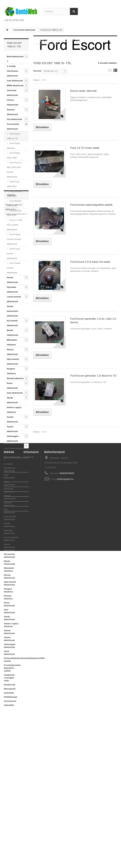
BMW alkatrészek (15, 86)
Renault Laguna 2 (14, 530)
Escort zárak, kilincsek (84, 91)
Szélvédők (12, 494)
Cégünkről (29, 600)
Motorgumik (13, 489)
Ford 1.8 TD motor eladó (85, 148)
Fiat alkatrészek (14, 119)
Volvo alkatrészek (15, 446)
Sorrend (37, 71)
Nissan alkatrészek (12, 352)
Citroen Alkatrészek (12, 102)
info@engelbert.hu (65, 622)
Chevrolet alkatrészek (12, 93)
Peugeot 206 (11, 571)
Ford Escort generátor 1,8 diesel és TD (93, 376)
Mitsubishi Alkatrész (12, 342)
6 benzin (18, 547)
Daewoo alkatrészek (12, 112)
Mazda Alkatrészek (12, 333)
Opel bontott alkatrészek (13, 361)
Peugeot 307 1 (12, 552)
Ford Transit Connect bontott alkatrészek (14, 239)
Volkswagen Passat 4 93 (16, 541)
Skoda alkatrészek (12, 400)
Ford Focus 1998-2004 (13, 184)
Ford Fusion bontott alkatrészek (14, 254)
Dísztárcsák (12, 484)
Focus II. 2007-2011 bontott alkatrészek (15, 225)
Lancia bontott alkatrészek (14, 299)
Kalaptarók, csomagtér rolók (15, 477)
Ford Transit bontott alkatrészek (14, 268)
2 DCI (8, 561)
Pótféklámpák (13, 499)
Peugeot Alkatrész (11, 371)
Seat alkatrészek (15, 393)
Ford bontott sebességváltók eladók (91, 205)
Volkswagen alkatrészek (13, 439)
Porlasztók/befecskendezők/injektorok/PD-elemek (18, 453)
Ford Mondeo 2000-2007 (14, 213)
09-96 (8, 547)
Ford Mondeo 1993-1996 (14, 194)
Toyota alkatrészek (12, 429)
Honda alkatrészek (12, 280)
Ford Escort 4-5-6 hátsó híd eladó (90, 262)
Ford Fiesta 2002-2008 (13, 155)
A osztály (11, 66)
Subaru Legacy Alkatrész (14, 410)
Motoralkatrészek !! (15, 59)
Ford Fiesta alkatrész (13, 146)
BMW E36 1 (11, 535)
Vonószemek (13, 504)
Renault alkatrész (15, 378)
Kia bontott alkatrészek (12, 323)
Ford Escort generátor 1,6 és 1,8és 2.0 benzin (93, 321)
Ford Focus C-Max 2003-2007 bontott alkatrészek (15, 170)
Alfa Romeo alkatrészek (12, 73)
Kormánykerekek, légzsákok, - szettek (15, 465)
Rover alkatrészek (12, 386)
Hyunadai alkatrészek (12, 289)
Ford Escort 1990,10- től (13, 136)
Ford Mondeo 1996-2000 (14, 203)
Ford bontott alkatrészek (13, 126)
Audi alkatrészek (15, 81)
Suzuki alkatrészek (12, 419)
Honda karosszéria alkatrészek (12, 311)
